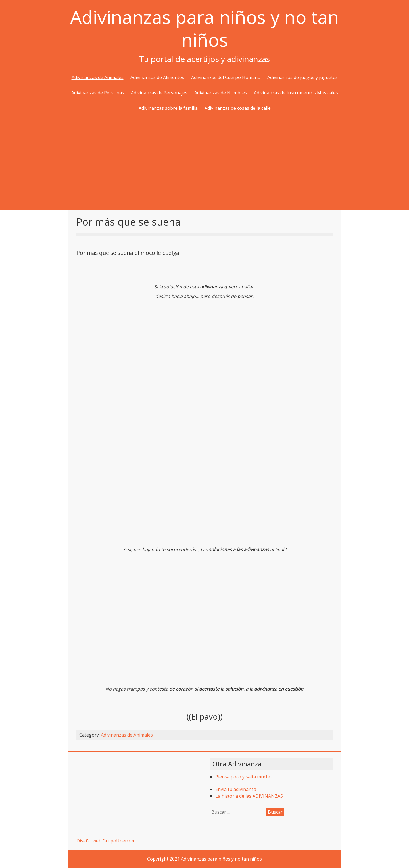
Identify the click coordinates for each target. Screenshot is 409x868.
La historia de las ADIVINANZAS (249, 796)
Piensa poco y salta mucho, (244, 777)
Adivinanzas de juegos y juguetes (302, 77)
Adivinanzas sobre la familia (168, 108)
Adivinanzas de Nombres (221, 93)
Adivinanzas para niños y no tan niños (204, 28)
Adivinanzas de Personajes (159, 93)
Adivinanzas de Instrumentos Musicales (296, 93)
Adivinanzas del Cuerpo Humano (226, 77)
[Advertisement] (204, 161)
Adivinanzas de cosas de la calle (238, 108)
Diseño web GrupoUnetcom (106, 841)
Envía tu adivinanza (236, 789)
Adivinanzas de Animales (98, 77)
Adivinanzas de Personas (98, 93)
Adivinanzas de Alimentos (157, 77)
